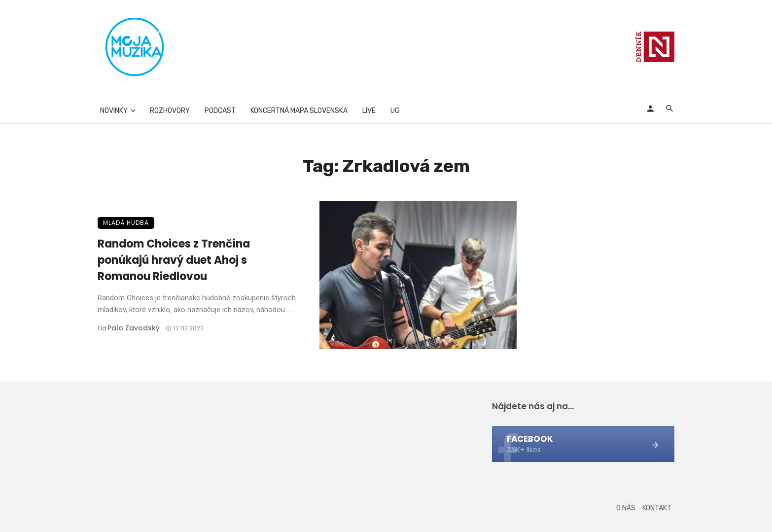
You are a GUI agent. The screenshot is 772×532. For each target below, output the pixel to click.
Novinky (114, 111)
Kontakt (657, 508)
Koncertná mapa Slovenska (299, 111)
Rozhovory (170, 111)
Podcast (220, 111)
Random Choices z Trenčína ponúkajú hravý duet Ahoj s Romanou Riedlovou (174, 260)
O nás (626, 508)
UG (395, 111)
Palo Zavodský (134, 328)
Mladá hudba (126, 223)
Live (369, 111)
